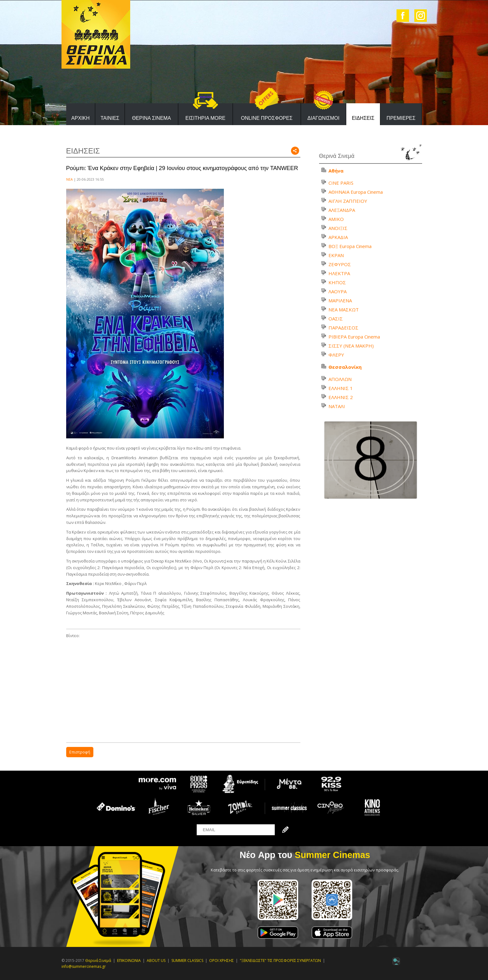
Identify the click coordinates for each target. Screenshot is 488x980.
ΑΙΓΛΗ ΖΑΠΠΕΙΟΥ (348, 201)
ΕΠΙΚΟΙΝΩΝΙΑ (129, 960)
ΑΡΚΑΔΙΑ (338, 237)
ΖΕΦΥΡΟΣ (340, 264)
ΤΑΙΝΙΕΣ (110, 118)
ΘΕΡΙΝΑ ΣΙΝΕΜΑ (152, 118)
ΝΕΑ (69, 179)
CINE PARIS (341, 183)
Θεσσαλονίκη (345, 367)
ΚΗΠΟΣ (337, 282)
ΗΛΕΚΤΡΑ (339, 273)
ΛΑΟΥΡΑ (338, 291)
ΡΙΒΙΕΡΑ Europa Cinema (354, 337)
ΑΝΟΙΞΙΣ (338, 228)
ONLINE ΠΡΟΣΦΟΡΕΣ (267, 118)
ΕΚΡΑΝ (336, 255)
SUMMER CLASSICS (187, 960)
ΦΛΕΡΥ (336, 355)
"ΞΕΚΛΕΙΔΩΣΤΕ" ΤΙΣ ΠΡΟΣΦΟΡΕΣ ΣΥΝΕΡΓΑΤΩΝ (280, 960)
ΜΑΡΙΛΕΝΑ (340, 300)
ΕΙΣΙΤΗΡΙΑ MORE (205, 118)
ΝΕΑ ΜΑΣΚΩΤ (344, 310)
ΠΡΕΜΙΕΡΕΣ (401, 118)
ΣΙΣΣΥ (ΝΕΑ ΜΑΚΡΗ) (351, 346)
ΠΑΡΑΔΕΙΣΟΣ (343, 328)
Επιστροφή (80, 752)
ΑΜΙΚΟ (336, 219)
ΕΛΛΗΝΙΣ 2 (341, 397)
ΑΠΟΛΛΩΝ (340, 379)
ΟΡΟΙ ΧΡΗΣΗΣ (222, 960)
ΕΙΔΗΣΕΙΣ (363, 118)
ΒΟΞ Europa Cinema (350, 246)
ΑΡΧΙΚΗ (80, 118)
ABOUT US (156, 960)
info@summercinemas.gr (84, 966)
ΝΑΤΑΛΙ (337, 406)
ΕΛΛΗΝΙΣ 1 (341, 388)
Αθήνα (336, 171)
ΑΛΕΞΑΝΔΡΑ (342, 210)
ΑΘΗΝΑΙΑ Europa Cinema (356, 192)
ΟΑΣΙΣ (336, 319)
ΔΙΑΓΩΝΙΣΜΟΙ (324, 118)
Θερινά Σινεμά (98, 960)
